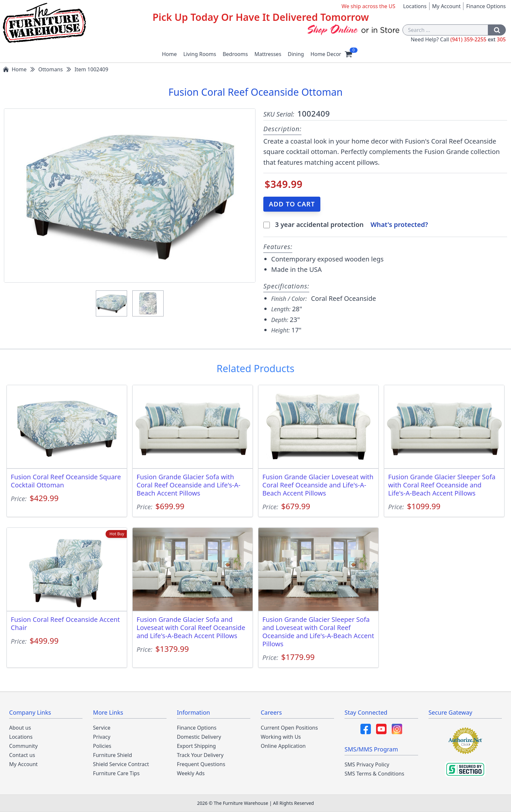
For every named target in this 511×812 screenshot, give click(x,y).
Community (23, 746)
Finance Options (486, 6)
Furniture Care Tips (116, 773)
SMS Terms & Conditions (374, 774)
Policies (102, 746)
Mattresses (268, 54)
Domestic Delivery (199, 737)
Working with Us (281, 737)
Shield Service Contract (121, 764)
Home (169, 54)
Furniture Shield (112, 755)
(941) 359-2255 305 (478, 39)
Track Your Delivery (200, 755)
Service (102, 728)
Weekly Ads (191, 773)
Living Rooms (200, 54)
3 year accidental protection (320, 224)
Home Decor (326, 54)
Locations (415, 6)
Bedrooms (235, 54)
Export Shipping (197, 746)
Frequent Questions (201, 764)
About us (20, 728)
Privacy (102, 737)
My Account (446, 6)
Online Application (283, 746)
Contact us (22, 755)
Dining (296, 54)
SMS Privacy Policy (367, 764)
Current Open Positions (289, 728)
